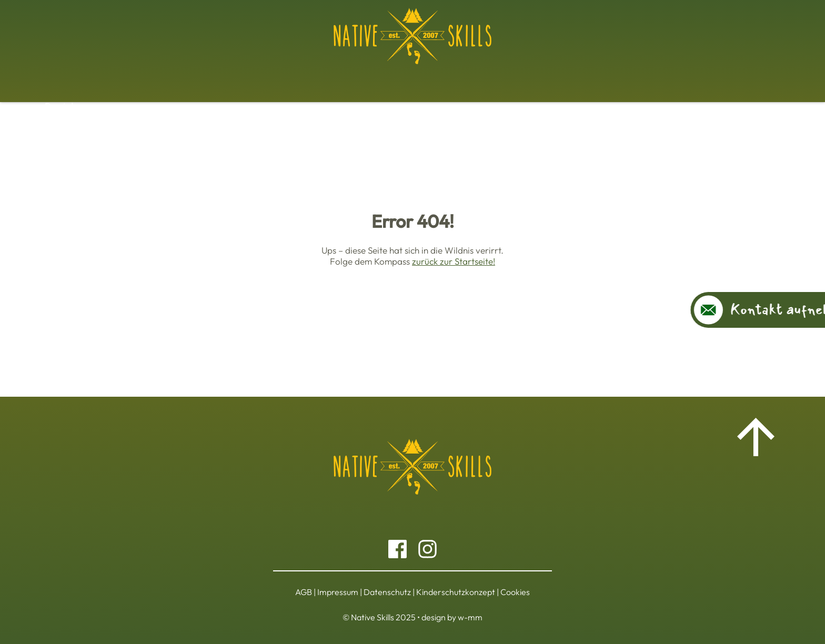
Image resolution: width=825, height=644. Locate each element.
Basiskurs (188, 78)
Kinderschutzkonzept (456, 592)
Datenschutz (387, 592)
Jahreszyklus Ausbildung (336, 78)
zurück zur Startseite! (454, 261)
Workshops (247, 78)
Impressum (338, 592)
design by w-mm (452, 617)
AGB (304, 592)
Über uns (637, 78)
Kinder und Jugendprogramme (467, 78)
